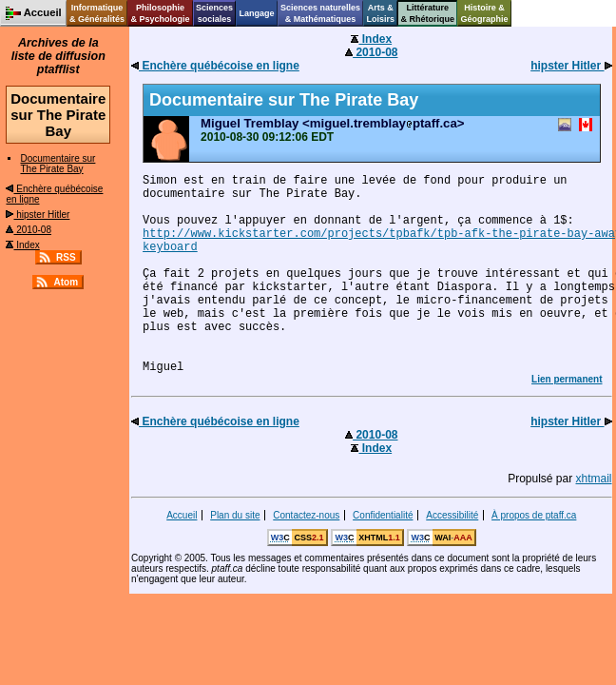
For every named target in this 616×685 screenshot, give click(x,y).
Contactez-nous (306, 515)
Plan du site (235, 515)
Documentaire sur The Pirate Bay (58, 164)
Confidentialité (383, 515)
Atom (66, 282)
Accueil (182, 515)
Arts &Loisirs (381, 13)
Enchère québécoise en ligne (215, 66)
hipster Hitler (38, 215)
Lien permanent (567, 379)
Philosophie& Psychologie (160, 13)
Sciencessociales (214, 13)
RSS (66, 257)
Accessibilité (452, 515)
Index (22, 245)
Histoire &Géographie (485, 13)
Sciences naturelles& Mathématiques (320, 13)
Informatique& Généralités (97, 13)
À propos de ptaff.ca (534, 515)
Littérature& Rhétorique (428, 13)
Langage (256, 13)
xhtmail (594, 479)
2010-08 (28, 230)
